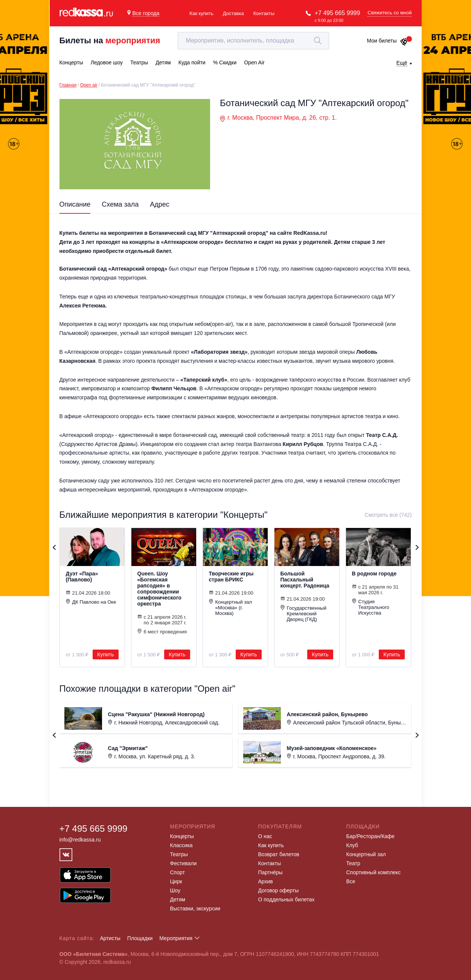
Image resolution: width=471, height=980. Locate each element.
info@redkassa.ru (80, 840)
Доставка (233, 13)
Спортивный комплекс (374, 872)
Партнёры (271, 872)
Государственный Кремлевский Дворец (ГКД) (303, 613)
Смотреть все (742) (388, 515)
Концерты (182, 836)
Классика (181, 845)
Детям (178, 899)
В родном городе (374, 574)
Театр (353, 863)
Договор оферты (279, 890)
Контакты (264, 13)
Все (351, 881)
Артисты (110, 938)
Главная (68, 85)
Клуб (352, 845)
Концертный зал (366, 854)
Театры (179, 854)
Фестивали (184, 863)
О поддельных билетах (287, 899)
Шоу (175, 890)
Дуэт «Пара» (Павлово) (82, 577)
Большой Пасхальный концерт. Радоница (305, 580)
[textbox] (253, 41)
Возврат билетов (279, 854)
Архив (266, 881)
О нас (265, 836)
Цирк (176, 881)
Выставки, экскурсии (195, 908)
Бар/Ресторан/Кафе (371, 836)
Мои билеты (387, 41)
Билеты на (110, 40)
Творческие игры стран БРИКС (231, 577)
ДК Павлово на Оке (91, 602)
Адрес (160, 204)
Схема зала (120, 204)
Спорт (178, 872)
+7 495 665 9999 (338, 13)
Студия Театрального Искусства (371, 607)
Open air (89, 85)
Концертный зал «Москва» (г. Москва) (231, 607)
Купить (105, 654)
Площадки (140, 938)
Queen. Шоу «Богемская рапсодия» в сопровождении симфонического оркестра (159, 589)
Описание (75, 204)
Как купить (201, 13)
